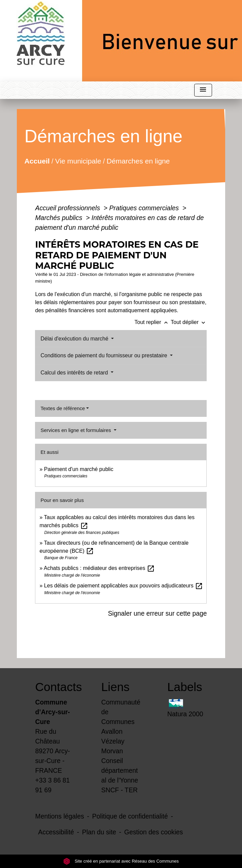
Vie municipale (78, 161)
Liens (115, 687)
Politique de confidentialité (130, 816)
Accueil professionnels (68, 208)
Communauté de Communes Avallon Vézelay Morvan (121, 727)
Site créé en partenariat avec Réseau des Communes (121, 861)
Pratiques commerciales (145, 208)
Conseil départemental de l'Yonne (120, 770)
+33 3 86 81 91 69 (53, 785)
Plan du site (99, 832)
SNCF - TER (119, 790)
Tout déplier (189, 322)
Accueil (37, 161)
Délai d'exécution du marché (75, 339)
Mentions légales (60, 816)
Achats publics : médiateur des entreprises (99, 568)
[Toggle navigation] (203, 90)
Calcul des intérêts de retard (75, 373)
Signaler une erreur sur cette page (158, 613)
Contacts (55, 687)
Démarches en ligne (138, 161)
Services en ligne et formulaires (76, 430)
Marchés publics (59, 218)
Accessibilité (56, 832)
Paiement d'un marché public (79, 469)
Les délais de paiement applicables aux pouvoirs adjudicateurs (124, 586)
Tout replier (153, 322)
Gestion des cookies (153, 832)
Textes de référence (63, 408)
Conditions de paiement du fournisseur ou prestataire (105, 355)
